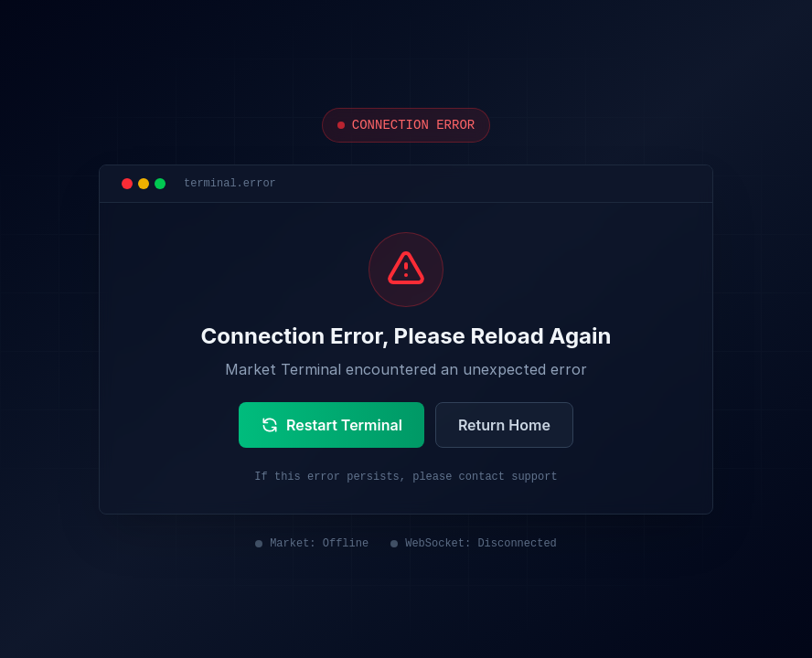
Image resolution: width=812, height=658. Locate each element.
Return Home (504, 425)
